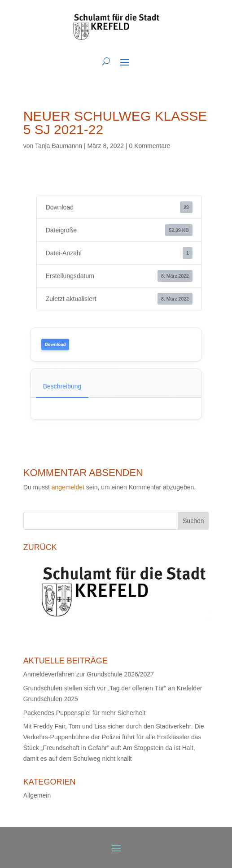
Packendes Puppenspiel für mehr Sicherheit (84, 713)
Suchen (193, 521)
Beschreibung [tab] (62, 386)
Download (55, 345)
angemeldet (68, 487)
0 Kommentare (150, 146)
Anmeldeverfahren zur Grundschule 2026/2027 (89, 674)
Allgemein (37, 795)
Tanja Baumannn (59, 146)
